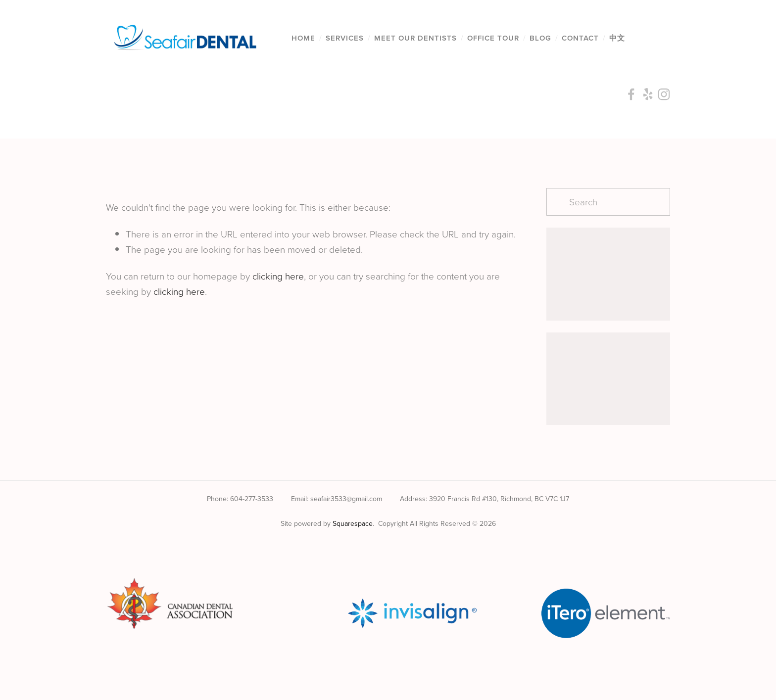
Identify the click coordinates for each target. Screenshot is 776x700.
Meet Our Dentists (415, 38)
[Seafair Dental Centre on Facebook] (366, 549)
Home (303, 38)
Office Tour (493, 38)
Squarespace (353, 523)
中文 (617, 38)
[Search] (608, 202)
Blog (540, 38)
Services (345, 38)
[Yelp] (388, 549)
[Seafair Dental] (410, 549)
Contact (580, 38)
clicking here (278, 276)
